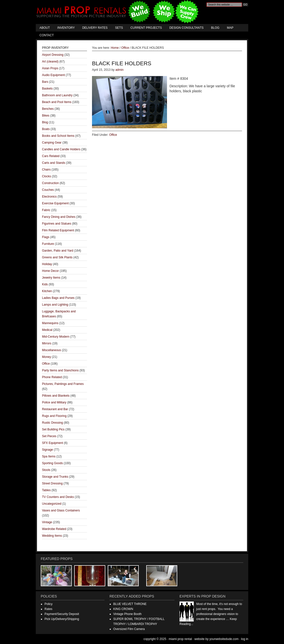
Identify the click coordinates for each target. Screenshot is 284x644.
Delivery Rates (95, 28)
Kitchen (47, 291)
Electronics (49, 197)
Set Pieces (49, 436)
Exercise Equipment (55, 203)
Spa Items (49, 456)
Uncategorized (52, 504)
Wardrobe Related (54, 529)
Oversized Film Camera (129, 629)
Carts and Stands (54, 163)
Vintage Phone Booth (127, 614)
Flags (46, 237)
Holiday (47, 264)
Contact (47, 35)
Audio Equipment (53, 75)
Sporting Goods (52, 463)
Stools (46, 470)
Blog (215, 28)
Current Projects (146, 28)
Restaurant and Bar (55, 409)
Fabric (46, 210)
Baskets (47, 89)
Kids (45, 284)
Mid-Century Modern (56, 337)
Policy (48, 604)
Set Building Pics (53, 429)
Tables (46, 490)
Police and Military (54, 402)
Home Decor (50, 271)
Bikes (46, 116)
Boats (46, 129)
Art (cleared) (50, 62)
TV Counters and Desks (58, 497)
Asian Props (50, 68)
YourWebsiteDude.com (224, 639)
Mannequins (50, 323)
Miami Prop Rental (118, 12)
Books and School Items (58, 136)
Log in (245, 639)
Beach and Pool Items (57, 102)
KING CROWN (123, 609)
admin (119, 70)
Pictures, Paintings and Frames (63, 384)
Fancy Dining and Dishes (59, 217)
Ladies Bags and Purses (58, 298)
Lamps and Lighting (55, 305)
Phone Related (52, 377)
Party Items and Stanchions (60, 370)
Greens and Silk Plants (57, 257)
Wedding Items (52, 536)
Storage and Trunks (55, 477)
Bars (45, 82)
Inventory (66, 28)
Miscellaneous (51, 350)
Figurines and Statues (57, 224)
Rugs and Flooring (54, 416)
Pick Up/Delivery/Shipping (62, 619)
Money (46, 357)
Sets (119, 28)
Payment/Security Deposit (62, 614)
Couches (48, 190)
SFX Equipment (52, 443)
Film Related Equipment (58, 230)
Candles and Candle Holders (61, 149)
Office (113, 135)
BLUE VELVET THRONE (130, 604)
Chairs (46, 170)
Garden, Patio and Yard (58, 251)
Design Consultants (186, 28)
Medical (47, 330)
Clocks (46, 176)
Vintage (47, 522)
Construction (50, 183)
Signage (47, 450)
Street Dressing (52, 483)
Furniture (48, 244)
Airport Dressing (53, 55)
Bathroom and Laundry (57, 95)
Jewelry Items (51, 278)
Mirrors (47, 343)
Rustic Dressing (52, 423)
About (45, 28)
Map (230, 28)
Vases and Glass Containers (61, 510)
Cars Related (51, 156)
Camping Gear (52, 143)
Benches (48, 109)
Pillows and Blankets (56, 396)
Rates (48, 609)
